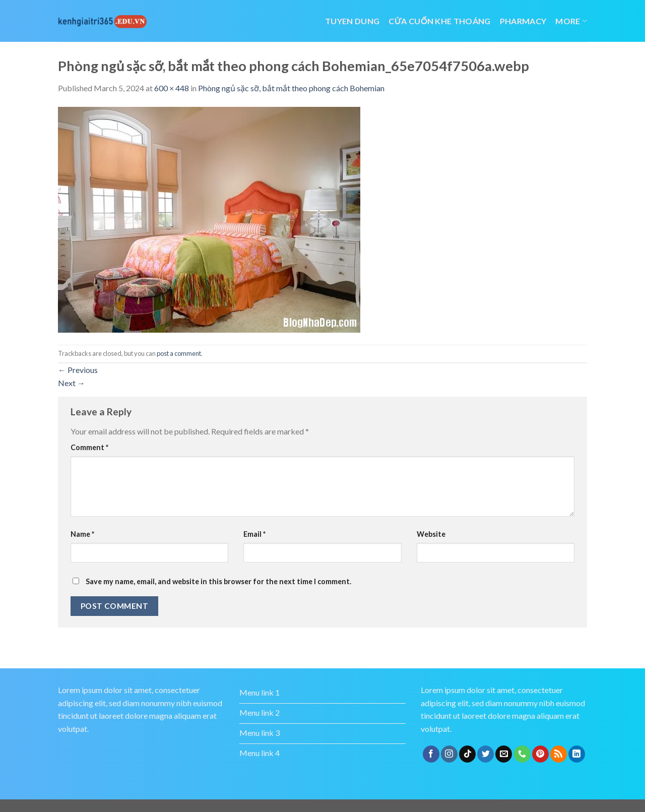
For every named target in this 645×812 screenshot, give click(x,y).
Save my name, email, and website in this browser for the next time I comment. (218, 581)
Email (254, 534)
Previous (78, 370)
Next (72, 383)
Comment (89, 447)
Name (82, 534)
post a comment (179, 353)
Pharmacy (523, 21)
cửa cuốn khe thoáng (439, 21)
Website (431, 534)
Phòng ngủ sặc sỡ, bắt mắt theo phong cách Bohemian (291, 88)
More (571, 21)
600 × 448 (172, 88)
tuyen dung (352, 21)
